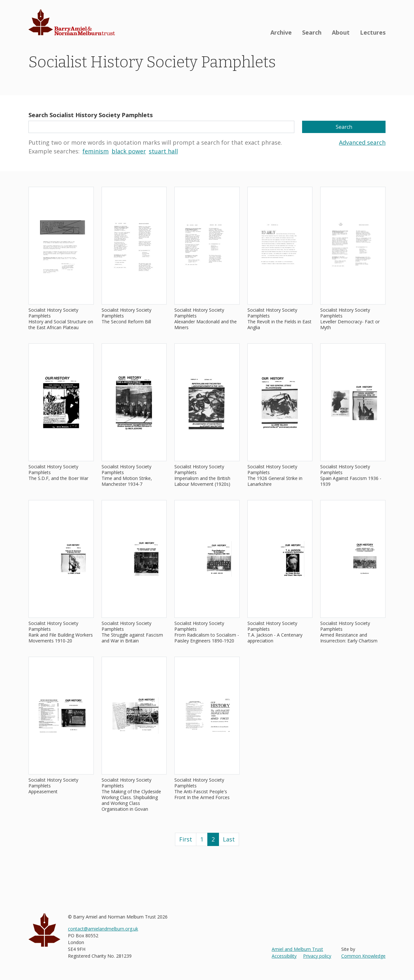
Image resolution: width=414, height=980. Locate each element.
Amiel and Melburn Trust (297, 949)
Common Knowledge (363, 956)
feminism (96, 151)
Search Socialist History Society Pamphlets (91, 115)
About (341, 32)
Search (312, 32)
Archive (281, 32)
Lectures (373, 32)
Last (229, 839)
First (186, 839)
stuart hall (163, 151)
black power (129, 151)
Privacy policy (317, 956)
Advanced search (362, 142)
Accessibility (284, 956)
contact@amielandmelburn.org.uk (103, 929)
